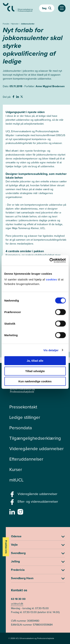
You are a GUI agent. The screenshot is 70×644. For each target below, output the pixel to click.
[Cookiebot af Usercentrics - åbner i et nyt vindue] (50, 261)
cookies (52, 279)
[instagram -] (21, 513)
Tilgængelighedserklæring (35, 438)
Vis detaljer (51, 350)
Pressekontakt (23, 407)
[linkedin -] (13, 513)
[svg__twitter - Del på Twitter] (22, 97)
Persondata (21, 428)
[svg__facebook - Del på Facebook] (14, 97)
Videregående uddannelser (36, 449)
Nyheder (15, 24)
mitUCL (16, 480)
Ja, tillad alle (35, 361)
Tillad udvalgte (35, 371)
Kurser (16, 469)
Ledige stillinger (25, 417)
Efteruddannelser (26, 459)
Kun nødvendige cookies (35, 381)
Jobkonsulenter (28, 24)
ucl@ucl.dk (17, 604)
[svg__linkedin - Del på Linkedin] (18, 97)
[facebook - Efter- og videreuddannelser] (13, 503)
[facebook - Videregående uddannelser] (13, 495)
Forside (6, 24)
